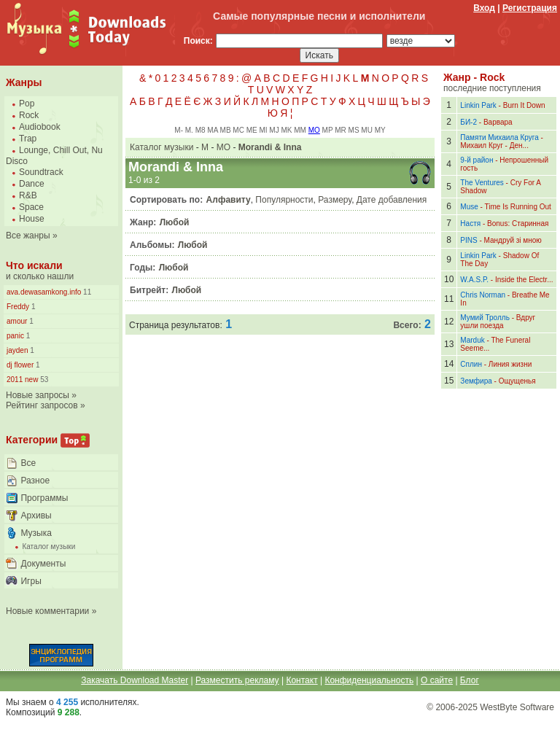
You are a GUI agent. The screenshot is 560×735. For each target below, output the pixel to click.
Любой (175, 222)
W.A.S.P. (474, 280)
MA (212, 130)
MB (226, 130)
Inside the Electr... (524, 280)
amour (17, 321)
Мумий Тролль (485, 318)
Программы (44, 498)
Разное (35, 481)
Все (28, 463)
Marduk (472, 340)
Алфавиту (229, 200)
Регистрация (530, 8)
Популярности (284, 200)
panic (15, 336)
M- (179, 130)
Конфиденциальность (369, 680)
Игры (31, 581)
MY (380, 130)
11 (86, 292)
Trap (28, 139)
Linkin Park (478, 105)
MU (367, 130)
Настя (470, 223)
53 (43, 380)
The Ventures (482, 183)
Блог (470, 680)
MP (328, 130)
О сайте (437, 680)
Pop (27, 104)
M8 (201, 130)
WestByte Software (517, 707)
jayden (17, 350)
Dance (32, 184)
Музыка (36, 533)
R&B (28, 195)
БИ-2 (468, 122)
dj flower (20, 365)
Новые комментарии (47, 611)
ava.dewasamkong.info (44, 292)
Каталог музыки (48, 547)
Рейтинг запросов (42, 405)
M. (189, 130)
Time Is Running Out (518, 207)
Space (31, 207)
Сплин (471, 364)
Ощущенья (517, 381)
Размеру (335, 200)
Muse (469, 207)
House (32, 219)
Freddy (18, 307)
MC (238, 130)
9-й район (477, 160)
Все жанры (28, 236)
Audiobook (40, 127)
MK (286, 130)
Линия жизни (510, 364)
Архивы (36, 516)
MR (341, 130)
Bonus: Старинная (518, 223)
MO (314, 130)
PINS (468, 240)
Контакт (302, 680)
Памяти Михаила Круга (499, 137)
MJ (274, 130)
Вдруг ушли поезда (498, 322)
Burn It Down (524, 105)
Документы (43, 564)
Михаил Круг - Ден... (494, 145)
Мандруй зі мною (513, 240)
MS (354, 130)
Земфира (476, 381)
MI (263, 130)
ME (252, 130)
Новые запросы (38, 395)
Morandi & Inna (270, 147)
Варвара (498, 122)
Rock (29, 115)
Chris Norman (483, 295)
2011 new (22, 380)
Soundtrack (41, 172)
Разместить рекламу (237, 680)
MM (300, 130)
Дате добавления (392, 200)
